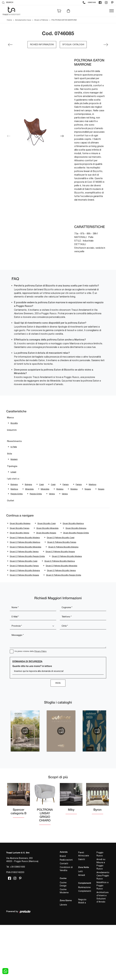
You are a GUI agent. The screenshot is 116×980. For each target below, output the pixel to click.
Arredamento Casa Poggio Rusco (103, 876)
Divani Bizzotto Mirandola (47, 528)
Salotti (82, 859)
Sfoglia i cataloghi (73, 44)
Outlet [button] (11, 501)
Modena (60, 489)
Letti (80, 871)
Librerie (63, 905)
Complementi (85, 891)
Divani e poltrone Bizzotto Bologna (63, 547)
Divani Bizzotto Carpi (47, 523)
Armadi (82, 875)
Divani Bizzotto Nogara (46, 533)
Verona (52, 494)
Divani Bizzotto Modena (20, 523)
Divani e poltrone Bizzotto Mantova (25, 542)
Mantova (93, 484)
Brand (63, 856)
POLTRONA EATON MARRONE (64, 20)
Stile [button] (10, 454)
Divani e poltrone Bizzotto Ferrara (62, 542)
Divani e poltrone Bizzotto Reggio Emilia (27, 556)
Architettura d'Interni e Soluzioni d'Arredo (102, 897)
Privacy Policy (40, 651)
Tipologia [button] (12, 466)
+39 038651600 (17, 867)
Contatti (64, 863)
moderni (14, 459)
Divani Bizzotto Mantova (73, 523)
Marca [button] (10, 418)
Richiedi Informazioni (42, 44)
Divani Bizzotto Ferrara (20, 528)
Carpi (41, 484)
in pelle (14, 447)
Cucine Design (63, 884)
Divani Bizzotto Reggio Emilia (76, 533)
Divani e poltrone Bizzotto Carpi (61, 538)
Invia (58, 683)
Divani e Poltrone (41, 20)
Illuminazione (84, 887)
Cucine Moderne (64, 891)
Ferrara (66, 484)
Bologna (14, 484)
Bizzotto (14, 423)
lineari (13, 472)
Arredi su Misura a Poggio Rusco (101, 864)
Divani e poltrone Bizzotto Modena (25, 538)
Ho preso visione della (31, 651)
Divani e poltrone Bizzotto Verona (24, 552)
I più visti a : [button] (13, 479)
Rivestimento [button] (14, 441)
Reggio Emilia (17, 494)
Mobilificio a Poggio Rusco (102, 886)
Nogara (88, 489)
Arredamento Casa (23, 20)
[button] (62, 136)
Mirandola (29, 489)
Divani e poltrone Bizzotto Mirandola (26, 547)
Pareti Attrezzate (84, 854)
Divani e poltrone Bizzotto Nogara (60, 552)
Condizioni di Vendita (66, 869)
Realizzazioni (66, 860)
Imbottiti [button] (12, 430)
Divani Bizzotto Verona (19, 533)
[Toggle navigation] (112, 11)
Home (9, 20)
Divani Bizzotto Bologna (76, 528)
